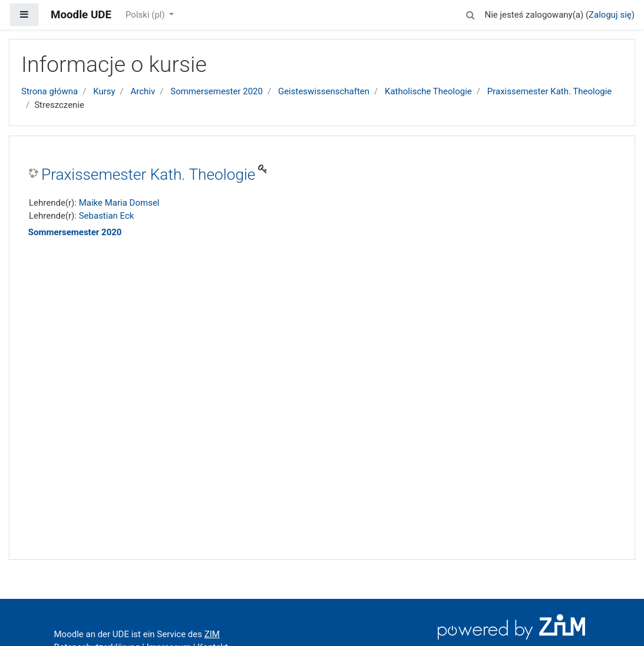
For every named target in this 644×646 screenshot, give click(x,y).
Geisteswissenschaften (324, 91)
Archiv (143, 91)
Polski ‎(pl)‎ (146, 15)
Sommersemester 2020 (217, 91)
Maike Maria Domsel (119, 203)
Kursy (104, 91)
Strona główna (49, 91)
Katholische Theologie (428, 91)
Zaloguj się (610, 15)
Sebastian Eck (107, 216)
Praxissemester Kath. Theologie (550, 91)
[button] (470, 13)
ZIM (212, 634)
